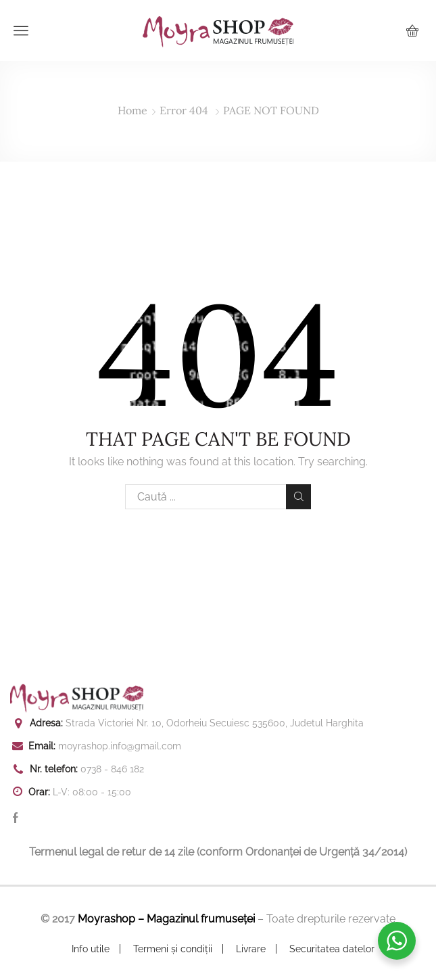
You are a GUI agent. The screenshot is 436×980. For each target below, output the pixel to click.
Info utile (91, 949)
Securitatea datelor (332, 949)
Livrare (251, 949)
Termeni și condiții (173, 949)
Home (132, 110)
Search (298, 496)
